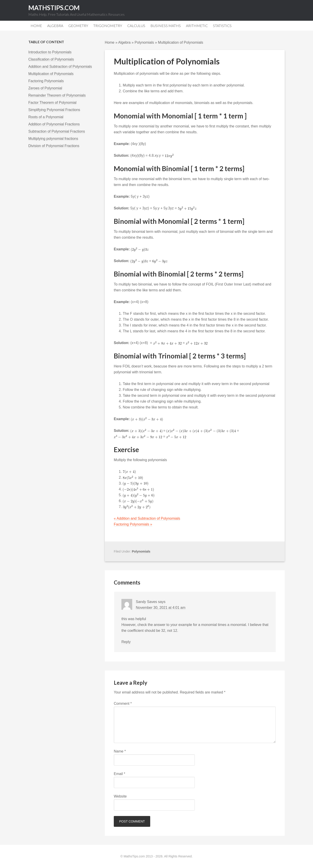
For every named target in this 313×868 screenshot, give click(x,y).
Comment (123, 704)
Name (120, 751)
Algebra (124, 42)
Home (110, 42)
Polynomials (144, 42)
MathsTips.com (54, 8)
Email (120, 774)
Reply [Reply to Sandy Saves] (126, 642)
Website (120, 796)
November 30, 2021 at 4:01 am (161, 608)
